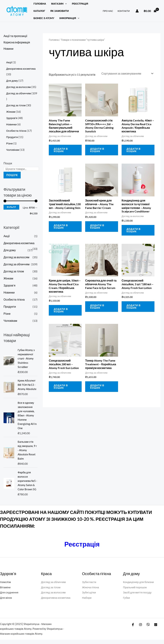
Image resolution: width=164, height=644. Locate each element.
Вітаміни (6, 591)
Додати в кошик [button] (61, 150)
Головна (40, 4)
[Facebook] (133, 629)
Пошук (8, 163)
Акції (7, 236)
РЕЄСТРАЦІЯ (80, 4)
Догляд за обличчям (17, 264)
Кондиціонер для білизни (139, 586)
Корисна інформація (17, 42)
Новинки (9, 292)
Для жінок (6, 602)
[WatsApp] (156, 629)
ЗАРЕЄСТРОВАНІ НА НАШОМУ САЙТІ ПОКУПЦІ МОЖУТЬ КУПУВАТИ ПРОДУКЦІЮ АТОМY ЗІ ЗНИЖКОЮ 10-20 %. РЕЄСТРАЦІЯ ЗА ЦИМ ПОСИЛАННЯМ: (76, 523)
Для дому (10, 250)
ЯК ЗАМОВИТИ (60, 11)
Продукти (10, 306)
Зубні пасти (89, 586)
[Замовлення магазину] (127, 73)
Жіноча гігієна (91, 591)
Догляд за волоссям (16, 257)
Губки (127, 602)
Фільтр (11, 207)
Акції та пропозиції (15, 36)
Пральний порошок (135, 591)
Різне (7, 314)
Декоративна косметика (19, 243)
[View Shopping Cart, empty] (150, 11)
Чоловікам (10, 321)
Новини (8, 49)
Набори (87, 602)
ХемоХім (6, 586)
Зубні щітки (89, 596)
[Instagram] (140, 629)
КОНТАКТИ (124, 11)
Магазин (59, 4)
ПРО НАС (108, 11)
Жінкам (8, 278)
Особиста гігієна (14, 299)
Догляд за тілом (14, 271)
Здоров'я (9, 285)
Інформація (69, 18)
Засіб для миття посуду (138, 596)
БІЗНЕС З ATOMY (44, 18)
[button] (65, 4)
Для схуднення (10, 596)
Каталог (39, 11)
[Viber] (148, 629)
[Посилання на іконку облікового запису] (137, 11)
